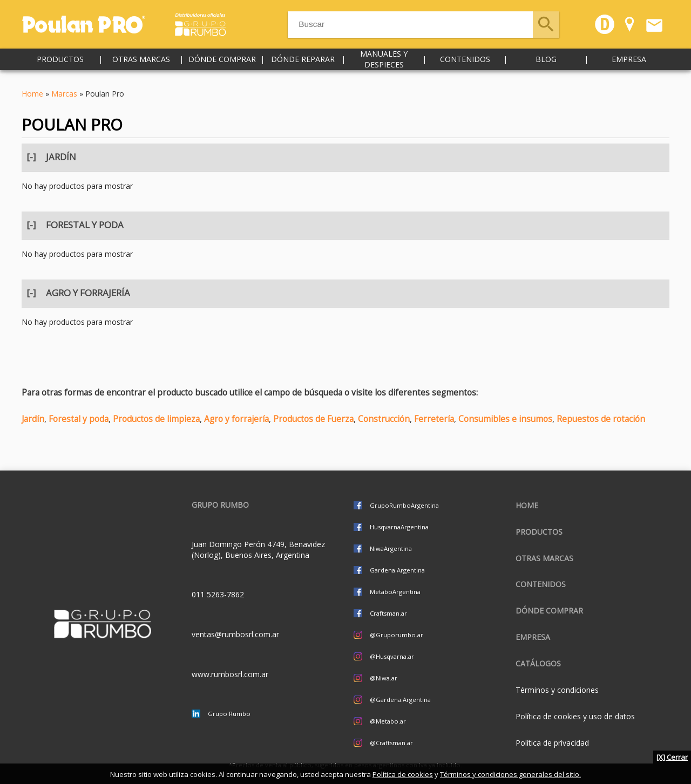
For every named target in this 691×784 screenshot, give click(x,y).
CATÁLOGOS (538, 663)
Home (32, 94)
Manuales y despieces (384, 64)
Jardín (33, 419)
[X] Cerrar (672, 757)
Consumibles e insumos (505, 419)
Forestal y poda (79, 419)
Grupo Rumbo (229, 714)
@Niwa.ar (384, 678)
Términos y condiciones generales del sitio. (510, 774)
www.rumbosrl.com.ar (230, 674)
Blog (546, 64)
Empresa (629, 64)
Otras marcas (141, 64)
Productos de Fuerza (313, 419)
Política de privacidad (552, 743)
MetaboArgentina (395, 592)
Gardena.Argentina (397, 570)
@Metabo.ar (388, 721)
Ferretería (434, 419)
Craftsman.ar (388, 613)
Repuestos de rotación (601, 419)
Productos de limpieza (156, 419)
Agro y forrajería (236, 419)
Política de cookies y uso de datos (575, 716)
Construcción (384, 419)
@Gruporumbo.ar (397, 635)
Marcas (64, 94)
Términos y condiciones (557, 690)
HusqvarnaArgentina (399, 527)
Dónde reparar (303, 64)
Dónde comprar (222, 64)
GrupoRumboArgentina (404, 505)
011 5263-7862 (218, 594)
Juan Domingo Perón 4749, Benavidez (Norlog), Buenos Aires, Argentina (258, 550)
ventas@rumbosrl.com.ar (235, 634)
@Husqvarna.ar (392, 656)
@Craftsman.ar (391, 743)
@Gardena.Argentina (400, 700)
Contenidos (465, 64)
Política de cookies (403, 774)
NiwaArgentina (391, 548)
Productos (60, 64)
